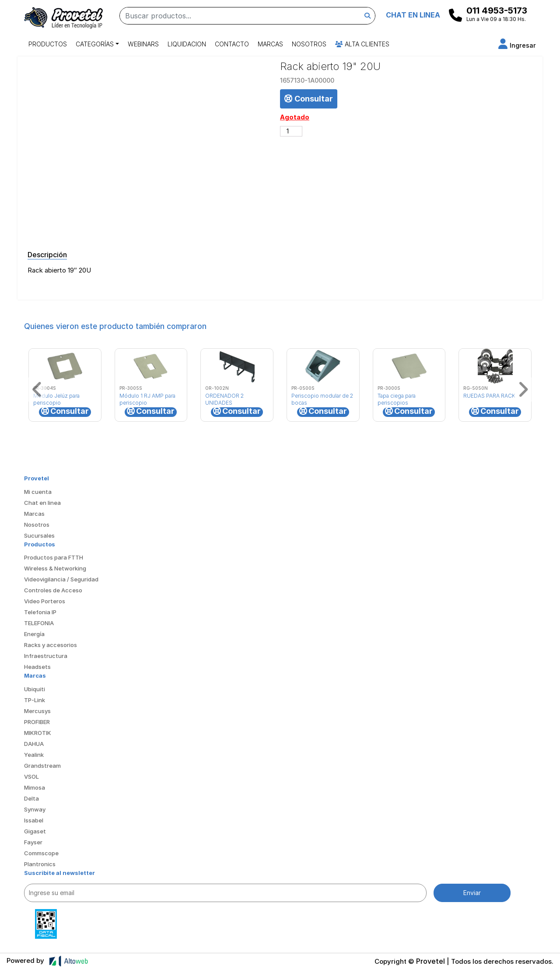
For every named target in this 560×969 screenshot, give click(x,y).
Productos (48, 44)
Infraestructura (46, 656)
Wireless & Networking (55, 568)
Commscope (41, 853)
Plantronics (40, 864)
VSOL (31, 777)
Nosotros (309, 44)
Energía (34, 634)
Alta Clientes (362, 44)
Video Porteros (45, 601)
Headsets (37, 667)
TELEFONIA (39, 623)
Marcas (270, 44)
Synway (35, 809)
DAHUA (34, 744)
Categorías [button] (95, 44)
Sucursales (39, 535)
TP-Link (35, 700)
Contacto (232, 44)
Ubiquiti (35, 689)
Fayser (33, 842)
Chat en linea (42, 503)
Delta (31, 798)
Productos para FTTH (54, 557)
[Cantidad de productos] (291, 131)
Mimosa (35, 787)
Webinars (143, 44)
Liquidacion (187, 44)
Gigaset (35, 831)
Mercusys (37, 711)
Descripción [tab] (47, 255)
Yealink (34, 755)
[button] (517, 45)
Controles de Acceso (53, 590)
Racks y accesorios (51, 645)
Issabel (34, 820)
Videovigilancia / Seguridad (61, 579)
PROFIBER (37, 722)
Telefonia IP (40, 612)
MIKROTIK (38, 733)
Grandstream (42, 766)
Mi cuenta (38, 492)
